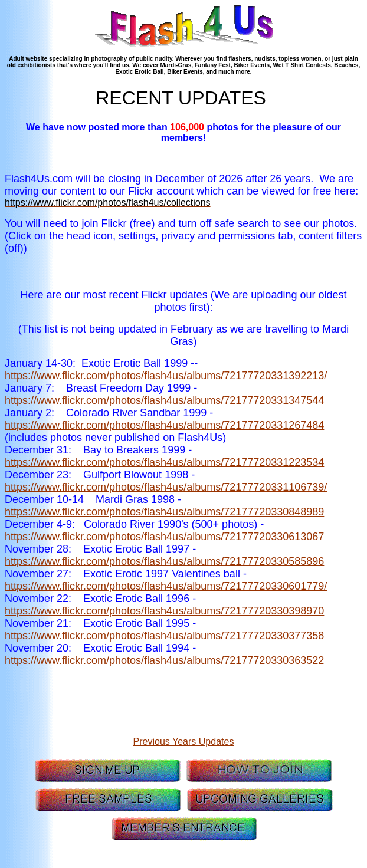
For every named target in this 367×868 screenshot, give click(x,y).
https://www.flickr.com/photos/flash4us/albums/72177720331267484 (164, 425)
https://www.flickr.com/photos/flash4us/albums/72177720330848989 (164, 512)
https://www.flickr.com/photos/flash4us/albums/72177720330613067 (164, 537)
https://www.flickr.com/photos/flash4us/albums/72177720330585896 (164, 561)
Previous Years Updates (184, 742)
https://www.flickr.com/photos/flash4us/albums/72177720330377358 (164, 636)
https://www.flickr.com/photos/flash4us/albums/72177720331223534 (164, 462)
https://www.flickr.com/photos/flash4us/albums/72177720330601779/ (166, 586)
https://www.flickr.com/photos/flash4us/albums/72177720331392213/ (166, 376)
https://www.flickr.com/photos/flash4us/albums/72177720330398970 (164, 611)
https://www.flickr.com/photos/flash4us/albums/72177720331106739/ (166, 487)
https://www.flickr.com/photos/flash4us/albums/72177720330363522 (164, 660)
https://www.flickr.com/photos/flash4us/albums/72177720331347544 (164, 400)
